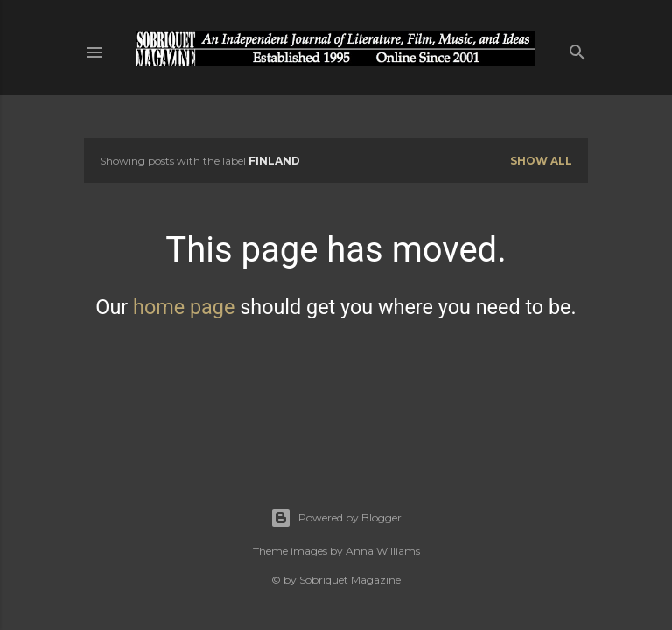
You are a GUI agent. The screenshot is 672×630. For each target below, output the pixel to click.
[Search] (577, 49)
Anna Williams (383, 551)
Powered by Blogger (336, 518)
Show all (541, 161)
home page (184, 307)
